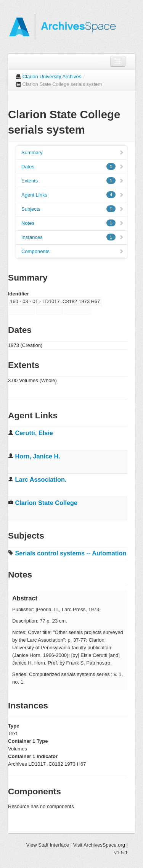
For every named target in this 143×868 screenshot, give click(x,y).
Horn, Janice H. (38, 456)
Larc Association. (41, 479)
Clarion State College (46, 503)
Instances (73, 237)
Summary (73, 152)
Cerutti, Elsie (34, 433)
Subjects (73, 209)
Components (73, 251)
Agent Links (73, 195)
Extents (73, 181)
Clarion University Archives (52, 77)
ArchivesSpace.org (104, 845)
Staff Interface (54, 845)
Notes (73, 223)
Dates (73, 166)
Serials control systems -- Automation (71, 553)
